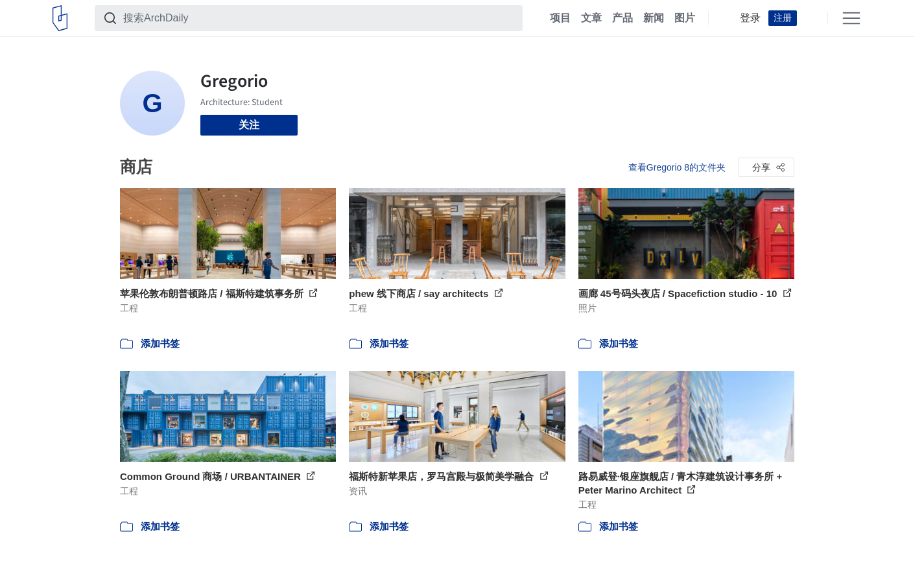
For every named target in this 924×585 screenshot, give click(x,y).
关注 (249, 125)
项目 (560, 18)
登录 (750, 18)
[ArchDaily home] (60, 18)
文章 (591, 18)
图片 (685, 18)
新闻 (654, 18)
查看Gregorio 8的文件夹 (677, 167)
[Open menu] (851, 18)
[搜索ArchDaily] (319, 18)
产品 (622, 18)
